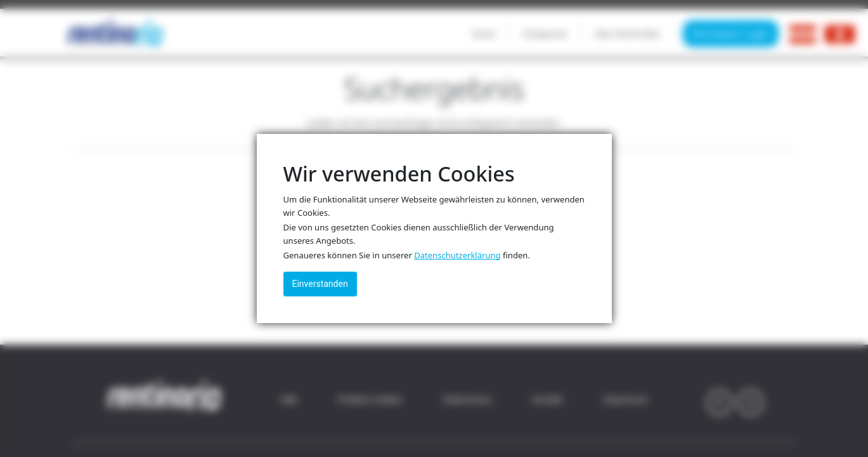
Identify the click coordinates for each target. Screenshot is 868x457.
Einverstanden (320, 284)
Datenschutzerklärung (457, 255)
